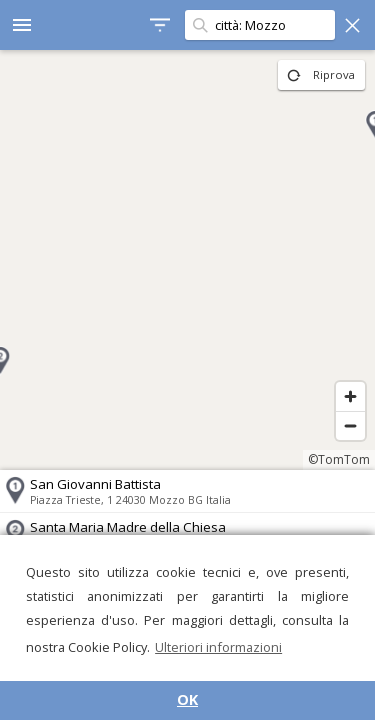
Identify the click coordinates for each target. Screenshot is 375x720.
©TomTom (339, 459)
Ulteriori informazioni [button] (218, 647)
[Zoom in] (350, 396)
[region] (187, 260)
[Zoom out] (350, 425)
